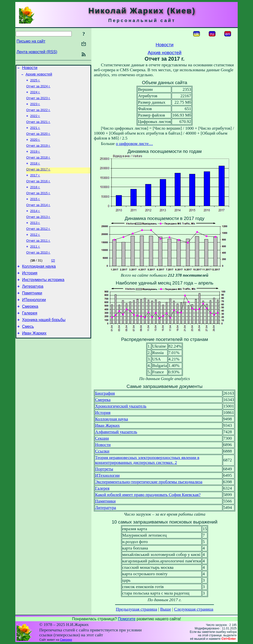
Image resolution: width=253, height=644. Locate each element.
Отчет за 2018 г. (38, 166)
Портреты (104, 469)
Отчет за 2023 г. (38, 102)
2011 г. (35, 262)
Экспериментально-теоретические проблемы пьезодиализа (149, 482)
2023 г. (35, 108)
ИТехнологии (34, 321)
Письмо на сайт (31, 41)
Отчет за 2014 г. (38, 217)
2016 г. (35, 198)
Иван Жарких (34, 358)
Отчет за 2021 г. (38, 127)
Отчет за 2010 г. (38, 269)
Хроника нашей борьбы (44, 343)
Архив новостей (39, 76)
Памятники (32, 313)
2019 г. (35, 159)
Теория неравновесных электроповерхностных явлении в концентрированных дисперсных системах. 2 (147, 460)
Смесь (28, 350)
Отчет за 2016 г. (38, 192)
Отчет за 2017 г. (38, 179)
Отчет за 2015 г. (38, 204)
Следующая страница (194, 609)
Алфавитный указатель (116, 432)
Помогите (127, 619)
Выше (166, 609)
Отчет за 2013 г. (38, 230)
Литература (33, 306)
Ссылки (102, 451)
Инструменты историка (43, 298)
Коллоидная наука (39, 283)
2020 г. (35, 147)
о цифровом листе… (134, 144)
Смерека (30, 328)
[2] (53, 277)
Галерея (30, 335)
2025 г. (35, 82)
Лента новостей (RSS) (37, 52)
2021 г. (35, 134)
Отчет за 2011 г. (38, 256)
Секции (102, 438)
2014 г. (35, 224)
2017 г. (35, 185)
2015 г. (35, 211)
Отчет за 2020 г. (38, 140)
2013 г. (35, 237)
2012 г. (35, 250)
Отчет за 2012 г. (38, 243)
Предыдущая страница (137, 609)
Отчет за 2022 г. (38, 114)
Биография (105, 393)
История (30, 291)
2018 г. (35, 172)
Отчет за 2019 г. (38, 153)
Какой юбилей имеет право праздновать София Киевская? (148, 495)
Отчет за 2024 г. (38, 89)
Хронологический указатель (121, 406)
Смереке (66, 640)
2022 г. (35, 121)
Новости (30, 68)
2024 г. (35, 95)
